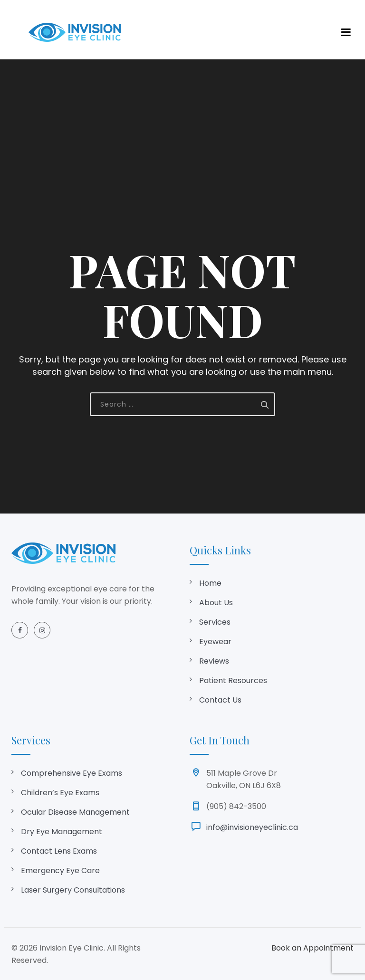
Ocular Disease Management (75, 812)
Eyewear (215, 642)
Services (215, 622)
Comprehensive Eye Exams (72, 773)
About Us (216, 603)
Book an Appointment (312, 948)
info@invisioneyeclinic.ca (252, 827)
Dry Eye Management (62, 832)
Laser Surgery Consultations (73, 890)
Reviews (214, 661)
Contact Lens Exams (59, 851)
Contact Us (220, 700)
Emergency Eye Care (60, 871)
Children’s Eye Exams (60, 793)
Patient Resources (233, 680)
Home (210, 583)
